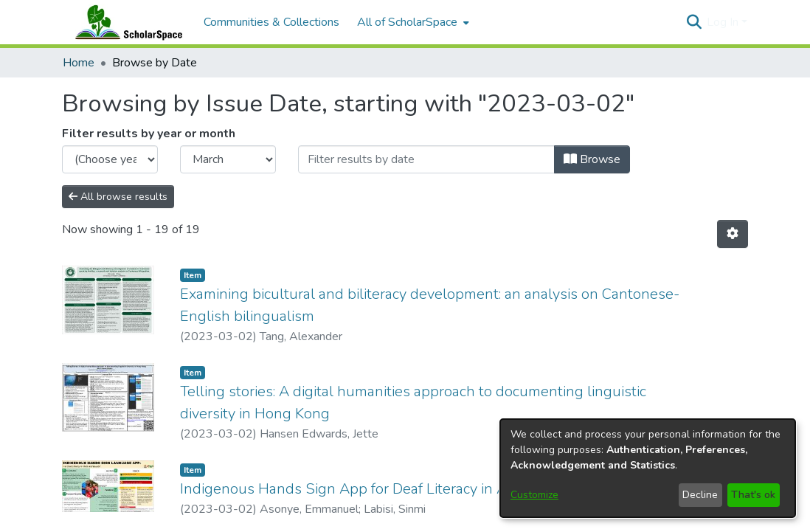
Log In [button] (724, 22)
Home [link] (79, 63)
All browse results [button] (118, 197)
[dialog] (648, 468)
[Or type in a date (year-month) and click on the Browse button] (426, 159)
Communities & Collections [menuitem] (271, 22)
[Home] (125, 22)
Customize (534, 495)
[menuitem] (412, 22)
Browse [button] (592, 159)
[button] (694, 22)
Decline (700, 495)
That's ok (753, 495)
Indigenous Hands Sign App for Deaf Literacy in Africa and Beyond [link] (398, 489)
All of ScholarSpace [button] (407, 22)
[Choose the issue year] (110, 159)
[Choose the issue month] (228, 159)
